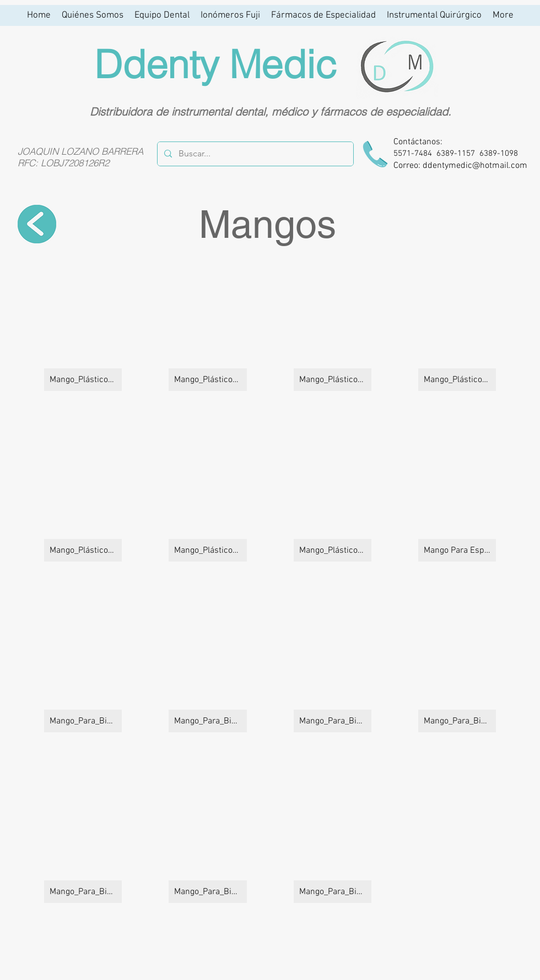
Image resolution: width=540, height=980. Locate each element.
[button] (83, 329)
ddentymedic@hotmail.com (475, 166)
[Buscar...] (254, 154)
